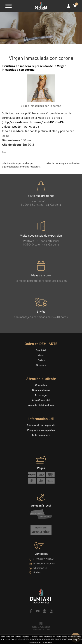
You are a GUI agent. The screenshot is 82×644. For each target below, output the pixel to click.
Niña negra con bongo (22, 163)
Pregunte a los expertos (41, 430)
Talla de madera (41, 435)
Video (41, 355)
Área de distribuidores (41, 405)
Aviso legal (41, 395)
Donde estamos (41, 390)
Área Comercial (41, 400)
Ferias (41, 360)
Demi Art (41, 350)
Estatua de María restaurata (26, 167)
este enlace (23, 640)
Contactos (41, 385)
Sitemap (41, 365)
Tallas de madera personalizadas (62, 163)
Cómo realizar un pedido (41, 425)
